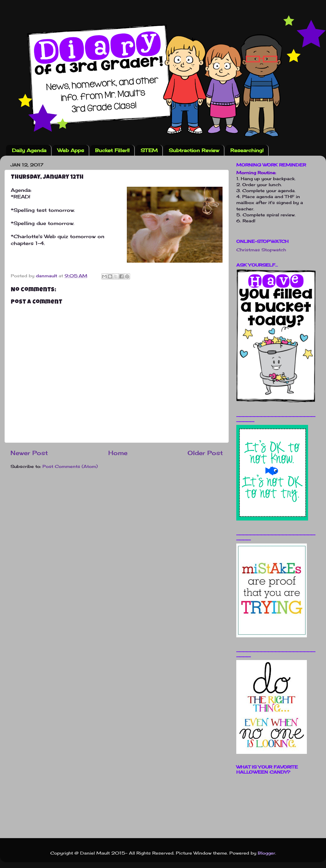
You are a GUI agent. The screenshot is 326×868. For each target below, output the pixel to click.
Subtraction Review (194, 150)
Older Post (205, 453)
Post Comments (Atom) (70, 466)
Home (118, 453)
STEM (149, 150)
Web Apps (71, 150)
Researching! (247, 150)
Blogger (266, 853)
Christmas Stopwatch (261, 250)
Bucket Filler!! (112, 150)
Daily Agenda (29, 150)
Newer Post (29, 453)
